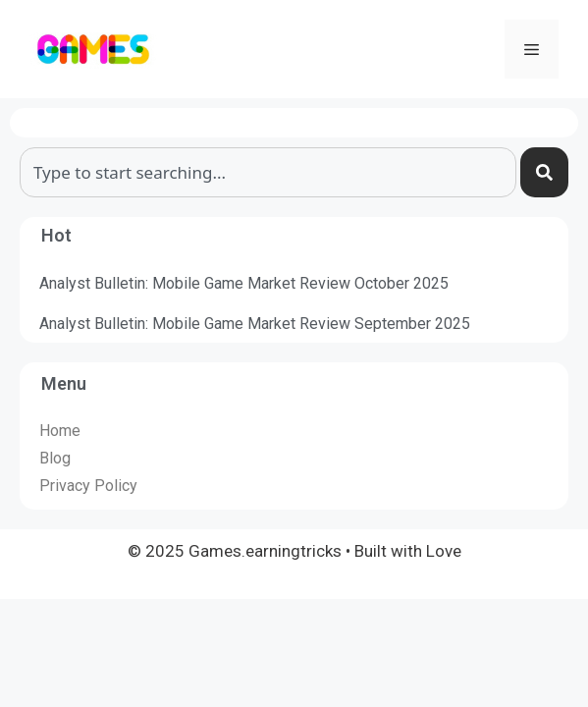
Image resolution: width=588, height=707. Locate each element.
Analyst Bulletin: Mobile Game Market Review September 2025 (255, 324)
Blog (55, 458)
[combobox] (268, 172)
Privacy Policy (88, 486)
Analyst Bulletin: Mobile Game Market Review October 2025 (244, 283)
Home (60, 431)
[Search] (544, 172)
